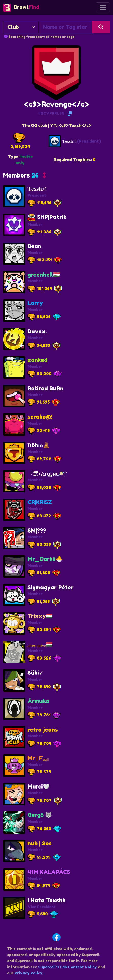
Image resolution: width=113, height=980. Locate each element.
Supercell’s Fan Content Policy (68, 967)
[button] (24, 176)
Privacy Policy (29, 973)
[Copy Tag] (70, 114)
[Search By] (21, 27)
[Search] (101, 27)
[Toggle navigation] (103, 7)
